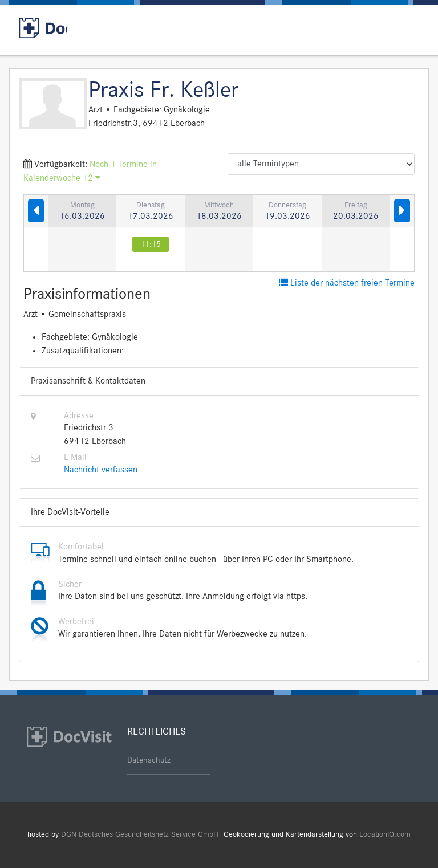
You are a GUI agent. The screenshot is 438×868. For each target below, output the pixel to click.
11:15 (151, 244)
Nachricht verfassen (101, 470)
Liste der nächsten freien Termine (347, 283)
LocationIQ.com (385, 835)
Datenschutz (149, 760)
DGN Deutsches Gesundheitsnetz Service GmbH (140, 835)
